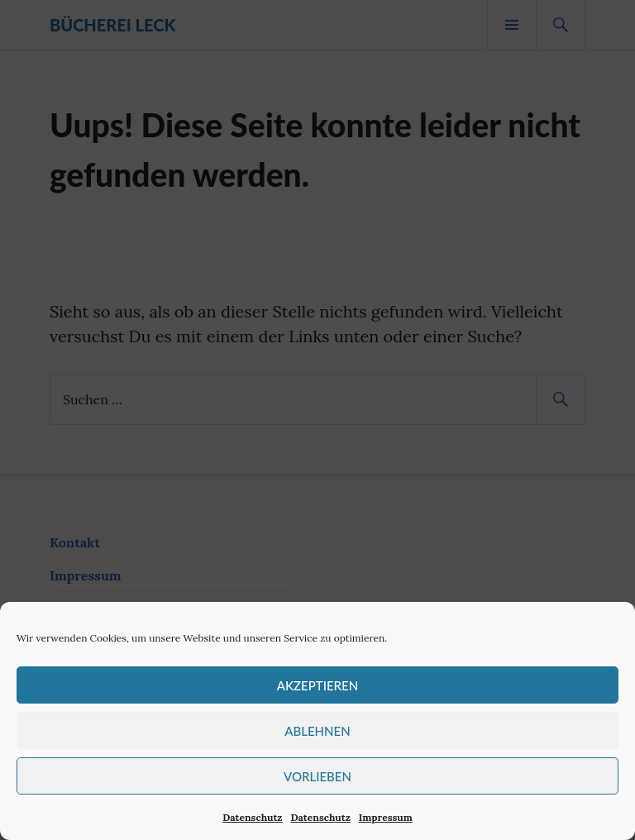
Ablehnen (317, 731)
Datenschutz (252, 817)
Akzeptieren (317, 685)
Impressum (386, 817)
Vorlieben (317, 776)
